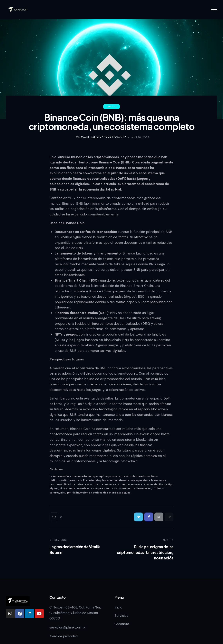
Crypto (112, 106)
